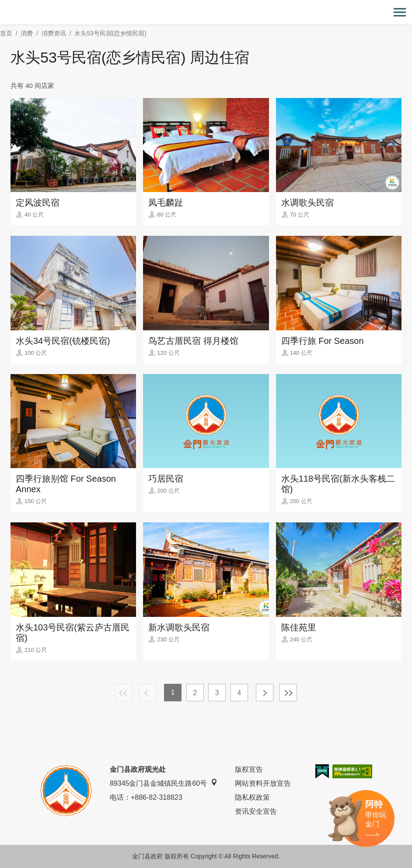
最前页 (124, 693)
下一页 (265, 693)
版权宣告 (249, 769)
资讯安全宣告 (256, 811)
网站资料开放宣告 (263, 783)
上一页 (147, 693)
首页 (6, 33)
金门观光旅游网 (206, 12)
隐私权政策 (252, 797)
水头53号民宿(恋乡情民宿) (110, 33)
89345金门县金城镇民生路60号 (164, 783)
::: (3, 5)
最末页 (288, 693)
